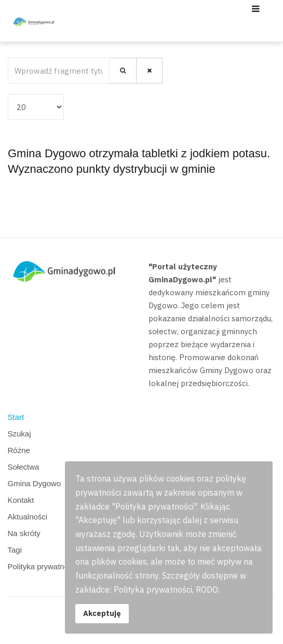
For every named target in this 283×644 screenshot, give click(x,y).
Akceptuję (102, 613)
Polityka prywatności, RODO (57, 566)
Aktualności (28, 517)
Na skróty (24, 533)
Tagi (15, 550)
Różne (19, 450)
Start (16, 417)
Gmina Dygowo (35, 483)
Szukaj (19, 434)
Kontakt (21, 500)
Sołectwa (24, 467)
